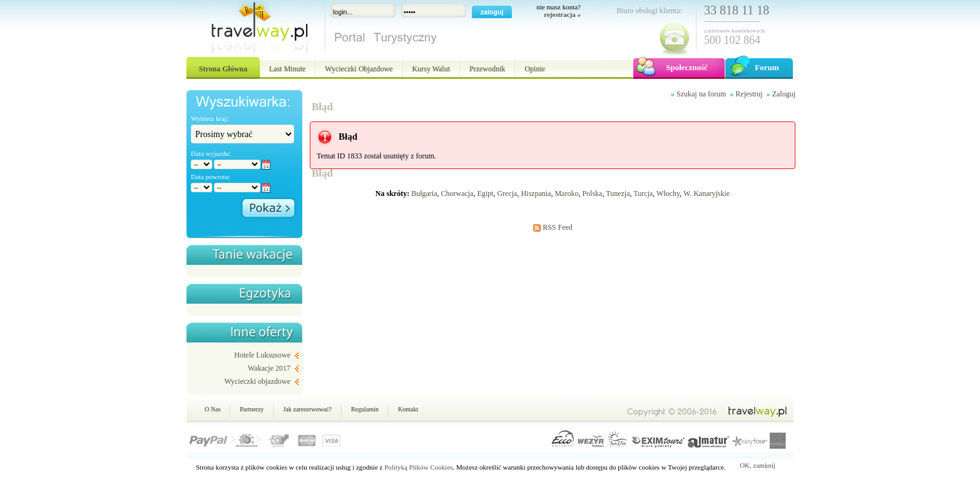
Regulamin (365, 409)
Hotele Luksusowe (262, 355)
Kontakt (408, 409)
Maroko (566, 193)
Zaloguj (784, 94)
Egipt (485, 193)
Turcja (643, 193)
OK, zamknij (758, 465)
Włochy (668, 193)
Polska (592, 193)
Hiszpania (536, 193)
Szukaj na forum (701, 94)
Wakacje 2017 (269, 368)
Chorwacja (457, 193)
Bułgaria (424, 193)
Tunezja (618, 193)
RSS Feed (558, 227)
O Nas (212, 409)
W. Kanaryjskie (707, 193)
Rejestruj (749, 94)
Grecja (507, 193)
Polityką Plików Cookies (418, 467)
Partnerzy (252, 409)
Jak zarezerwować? (308, 409)
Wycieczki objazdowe (257, 381)
